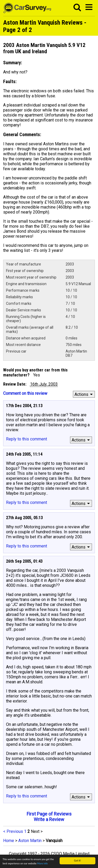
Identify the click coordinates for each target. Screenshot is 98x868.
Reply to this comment (27, 439)
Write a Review (49, 819)
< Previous (13, 831)
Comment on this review (25, 393)
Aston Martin (30, 841)
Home (9, 841)
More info (42, 864)
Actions (84, 394)
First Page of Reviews (49, 814)
